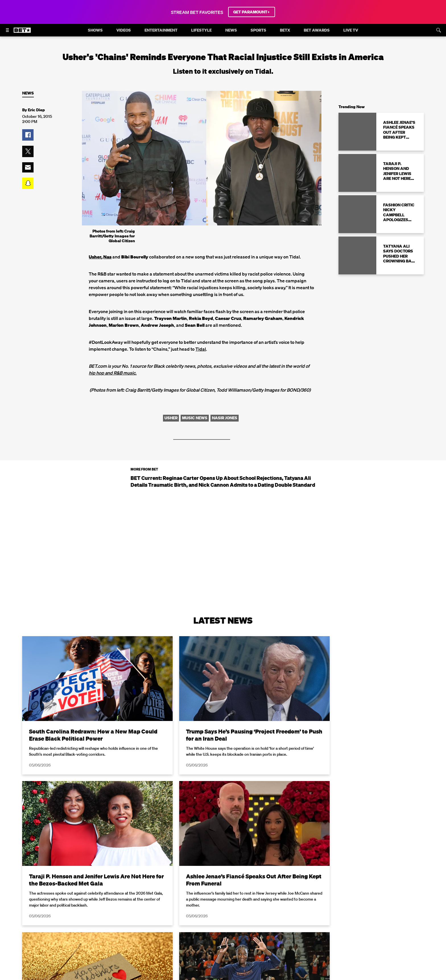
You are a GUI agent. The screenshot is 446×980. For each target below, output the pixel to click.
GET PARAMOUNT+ (252, 12)
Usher (95, 257)
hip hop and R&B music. (113, 373)
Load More (223, 920)
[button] (28, 135)
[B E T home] (22, 33)
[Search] (439, 30)
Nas (107, 257)
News (28, 93)
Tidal (201, 349)
